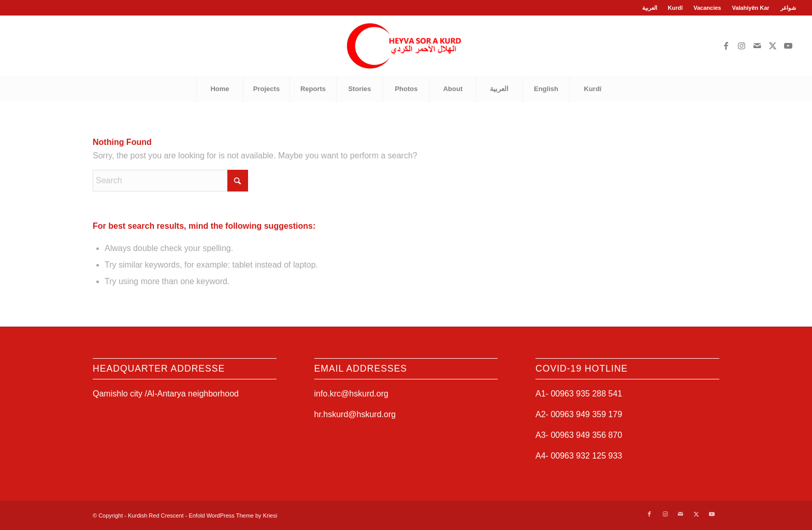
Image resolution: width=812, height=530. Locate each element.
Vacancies (707, 8)
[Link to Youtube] (788, 46)
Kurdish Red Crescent (156, 516)
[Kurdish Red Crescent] (406, 46)
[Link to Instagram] (742, 46)
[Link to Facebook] (726, 46)
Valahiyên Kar (750, 8)
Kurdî (676, 8)
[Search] (170, 181)
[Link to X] (773, 46)
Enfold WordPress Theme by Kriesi (233, 516)
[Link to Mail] (757, 46)
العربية (650, 8)
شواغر (788, 8)
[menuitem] (650, 8)
